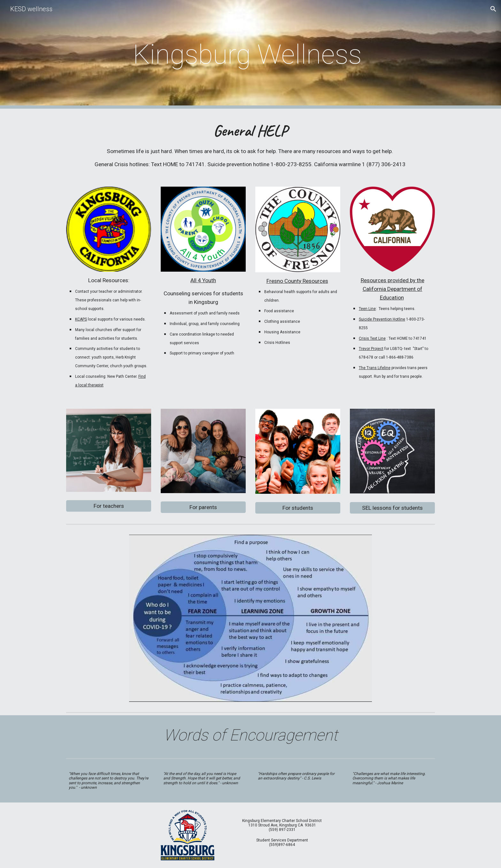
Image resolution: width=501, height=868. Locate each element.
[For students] (298, 508)
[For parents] (203, 507)
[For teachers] (109, 506)
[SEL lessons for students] (392, 508)
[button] (493, 9)
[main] (250, 54)
